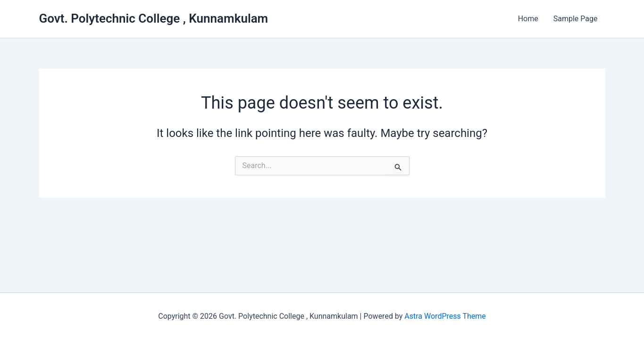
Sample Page (576, 19)
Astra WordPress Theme (445, 316)
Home (528, 19)
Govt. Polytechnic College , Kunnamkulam (154, 18)
